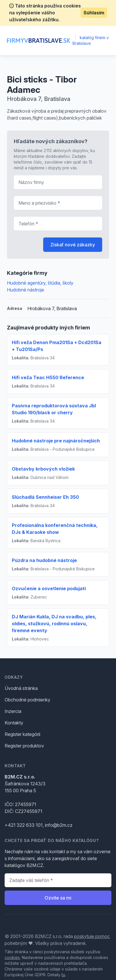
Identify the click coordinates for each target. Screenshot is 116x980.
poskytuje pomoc (92, 936)
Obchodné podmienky (27, 700)
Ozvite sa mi (58, 898)
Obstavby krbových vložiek (43, 469)
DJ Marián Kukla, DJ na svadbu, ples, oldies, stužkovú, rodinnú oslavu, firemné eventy (54, 624)
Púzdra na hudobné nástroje (44, 560)
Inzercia (13, 711)
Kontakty (14, 723)
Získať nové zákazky (73, 245)
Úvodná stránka (21, 688)
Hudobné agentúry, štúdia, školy (40, 283)
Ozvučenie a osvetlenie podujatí (49, 588)
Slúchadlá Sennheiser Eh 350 (45, 497)
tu (63, 975)
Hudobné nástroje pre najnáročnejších (56, 441)
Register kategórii (22, 734)
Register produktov (24, 746)
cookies (12, 957)
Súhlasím (94, 13)
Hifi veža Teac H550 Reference (48, 377)
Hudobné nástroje (25, 290)
